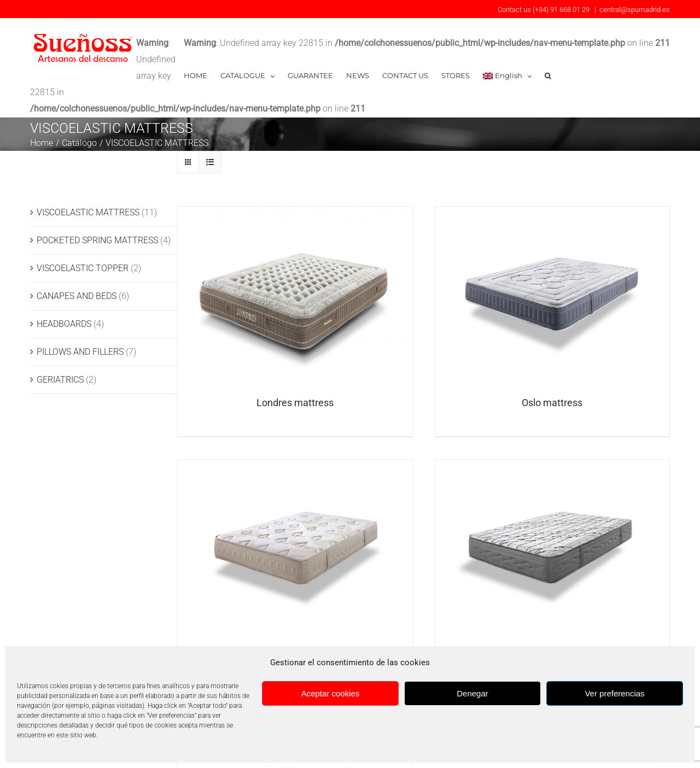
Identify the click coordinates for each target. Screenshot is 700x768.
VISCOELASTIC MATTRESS (88, 195)
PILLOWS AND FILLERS (80, 335)
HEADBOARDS (64, 307)
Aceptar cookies (331, 693)
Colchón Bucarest (552, 639)
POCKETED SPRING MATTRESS (97, 223)
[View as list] (210, 145)
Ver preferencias (614, 693)
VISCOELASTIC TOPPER (83, 251)
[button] (548, 76)
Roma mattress (295, 639)
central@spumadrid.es (635, 10)
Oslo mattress (552, 386)
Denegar (472, 693)
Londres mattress (295, 386)
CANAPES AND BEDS (77, 279)
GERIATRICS (60, 363)
